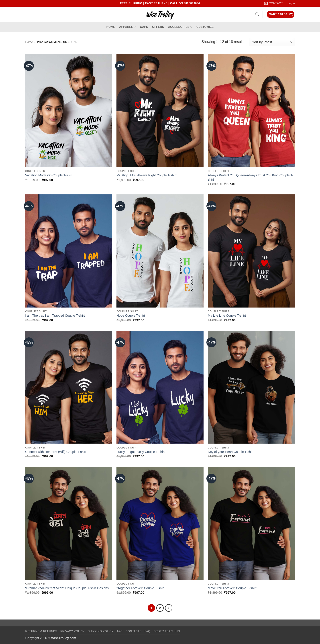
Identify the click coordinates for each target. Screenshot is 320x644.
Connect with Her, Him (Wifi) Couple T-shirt (56, 452)
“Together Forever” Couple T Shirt (140, 588)
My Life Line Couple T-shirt (227, 316)
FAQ (147, 631)
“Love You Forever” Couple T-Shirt (232, 588)
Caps (144, 27)
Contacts (134, 631)
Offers (158, 27)
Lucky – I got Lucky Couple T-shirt (141, 452)
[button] (291, 3)
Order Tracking (167, 631)
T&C (120, 631)
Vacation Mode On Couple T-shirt (49, 175)
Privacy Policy (72, 631)
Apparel (127, 27)
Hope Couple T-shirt (131, 316)
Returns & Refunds (41, 631)
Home (111, 27)
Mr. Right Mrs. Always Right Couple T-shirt (146, 175)
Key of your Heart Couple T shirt (231, 452)
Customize (205, 27)
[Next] (169, 608)
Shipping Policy (101, 631)
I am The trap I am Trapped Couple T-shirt (55, 316)
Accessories (180, 27)
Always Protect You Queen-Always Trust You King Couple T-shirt (251, 177)
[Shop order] (272, 42)
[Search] (257, 14)
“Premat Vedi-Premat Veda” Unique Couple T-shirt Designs (67, 588)
